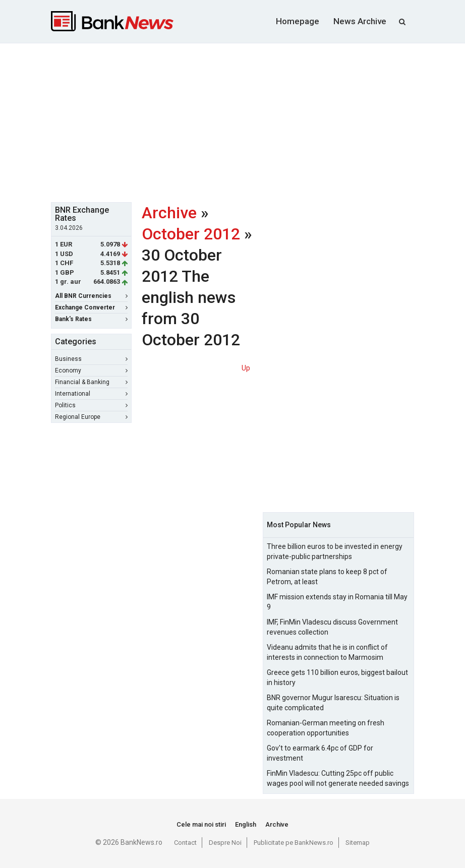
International (91, 394)
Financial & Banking (91, 382)
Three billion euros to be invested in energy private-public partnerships (335, 551)
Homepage (298, 21)
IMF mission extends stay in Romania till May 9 (337, 602)
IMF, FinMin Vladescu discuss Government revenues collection (332, 627)
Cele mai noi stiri (201, 824)
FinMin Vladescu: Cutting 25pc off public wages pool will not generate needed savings (338, 778)
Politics (91, 405)
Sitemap (358, 843)
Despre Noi (225, 843)
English (246, 824)
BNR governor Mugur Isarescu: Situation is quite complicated (333, 703)
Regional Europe (91, 417)
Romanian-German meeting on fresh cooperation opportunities (326, 728)
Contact (185, 843)
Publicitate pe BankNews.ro (294, 843)
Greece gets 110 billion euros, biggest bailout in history (337, 677)
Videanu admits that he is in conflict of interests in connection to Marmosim (327, 652)
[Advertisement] (258, 121)
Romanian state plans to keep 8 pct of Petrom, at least (327, 577)
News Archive (360, 21)
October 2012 (191, 234)
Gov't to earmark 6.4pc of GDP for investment (320, 753)
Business (91, 359)
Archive (169, 213)
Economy (91, 370)
